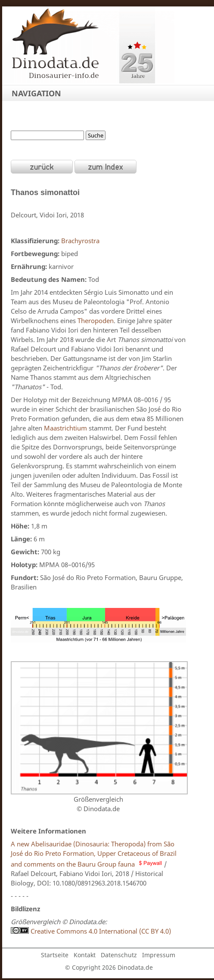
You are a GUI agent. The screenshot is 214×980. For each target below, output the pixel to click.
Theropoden (96, 321)
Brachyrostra (80, 241)
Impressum (159, 955)
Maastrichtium (65, 428)
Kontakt (85, 955)
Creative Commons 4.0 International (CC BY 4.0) (91, 931)
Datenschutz (119, 955)
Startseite (55, 955)
